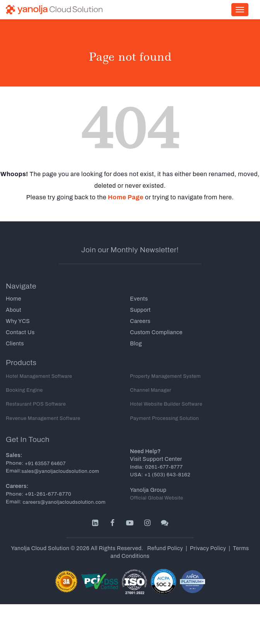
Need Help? (145, 451)
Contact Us (20, 332)
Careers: (17, 486)
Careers (140, 321)
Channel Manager (151, 390)
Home (14, 299)
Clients (15, 344)
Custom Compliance (156, 332)
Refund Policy (165, 548)
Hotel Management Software (39, 376)
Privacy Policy (208, 548)
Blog (136, 344)
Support (140, 310)
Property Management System (165, 376)
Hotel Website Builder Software (166, 404)
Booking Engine (24, 390)
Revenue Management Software (43, 418)
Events (139, 299)
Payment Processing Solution (164, 418)
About (14, 310)
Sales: (14, 455)
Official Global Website (157, 498)
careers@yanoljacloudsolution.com (64, 502)
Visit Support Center (156, 459)
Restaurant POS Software (36, 404)
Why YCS (18, 321)
